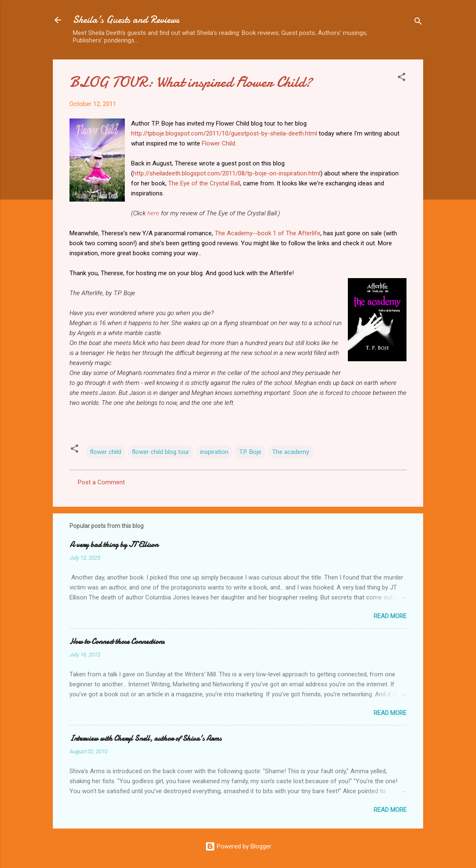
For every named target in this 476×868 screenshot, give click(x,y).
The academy (291, 452)
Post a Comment (101, 482)
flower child (105, 452)
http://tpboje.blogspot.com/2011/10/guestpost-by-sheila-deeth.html (224, 133)
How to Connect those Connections (117, 642)
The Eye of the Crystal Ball (204, 183)
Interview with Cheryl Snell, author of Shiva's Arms (145, 739)
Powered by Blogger (238, 846)
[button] (402, 78)
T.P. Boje (250, 452)
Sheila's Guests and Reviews (126, 20)
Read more (390, 616)
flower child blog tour (161, 452)
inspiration (214, 452)
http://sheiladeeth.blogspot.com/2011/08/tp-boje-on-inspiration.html (227, 173)
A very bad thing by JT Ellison (114, 545)
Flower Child (218, 143)
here (153, 213)
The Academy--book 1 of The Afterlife (268, 233)
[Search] (418, 23)
